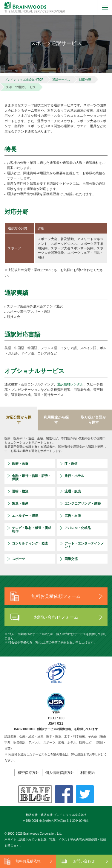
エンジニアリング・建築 (83, 503)
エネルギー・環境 (25, 516)
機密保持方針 (28, 773)
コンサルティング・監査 (30, 543)
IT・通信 (71, 463)
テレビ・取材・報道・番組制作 (32, 529)
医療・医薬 (20, 463)
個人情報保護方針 (60, 773)
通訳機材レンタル (70, 384)
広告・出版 (73, 516)
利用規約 (88, 773)
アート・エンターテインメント (84, 545)
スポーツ (19, 559)
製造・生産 (20, 503)
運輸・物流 (20, 491)
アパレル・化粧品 (78, 528)
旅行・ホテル (74, 476)
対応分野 (85, 80)
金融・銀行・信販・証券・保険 (32, 477)
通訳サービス (61, 80)
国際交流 (71, 559)
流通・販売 (73, 491)
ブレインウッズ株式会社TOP (24, 80)
